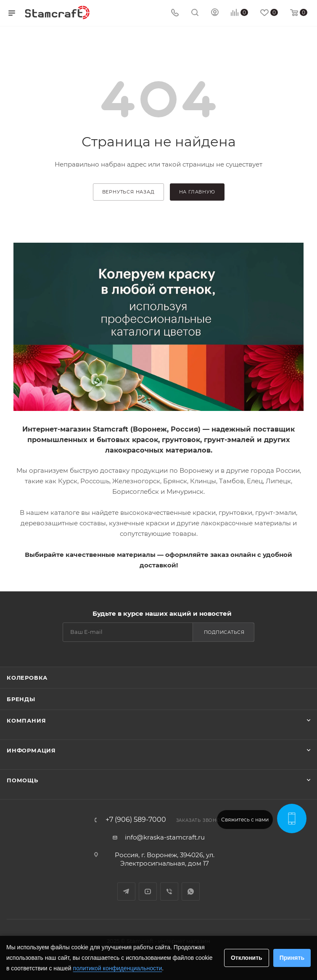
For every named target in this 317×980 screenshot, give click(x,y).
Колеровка (27, 678)
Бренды (21, 699)
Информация (31, 750)
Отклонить (247, 958)
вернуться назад (128, 192)
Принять (292, 958)
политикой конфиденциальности (118, 968)
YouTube (148, 891)
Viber (169, 891)
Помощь (22, 780)
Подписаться (224, 632)
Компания (26, 720)
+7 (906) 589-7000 (136, 820)
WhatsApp (191, 891)
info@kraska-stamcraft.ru (165, 837)
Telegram (126, 891)
